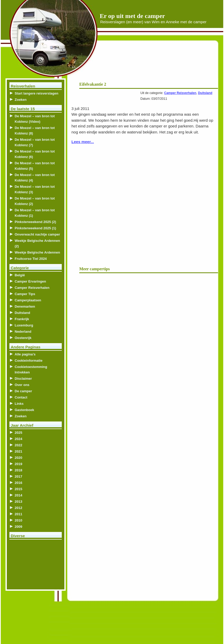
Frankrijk (22, 319)
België (20, 275)
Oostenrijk (23, 338)
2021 (18, 451)
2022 (18, 445)
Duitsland (205, 93)
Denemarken (25, 306)
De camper (23, 391)
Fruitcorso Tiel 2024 (31, 259)
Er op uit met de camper (132, 16)
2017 (18, 476)
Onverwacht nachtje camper (37, 234)
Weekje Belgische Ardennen (37, 252)
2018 (18, 470)
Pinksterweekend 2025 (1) (35, 228)
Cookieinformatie (29, 361)
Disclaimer (23, 379)
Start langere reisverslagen (37, 93)
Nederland (23, 332)
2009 (18, 527)
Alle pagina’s (25, 354)
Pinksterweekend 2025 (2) (35, 222)
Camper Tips (25, 294)
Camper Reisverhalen (180, 93)
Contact (21, 397)
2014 (18, 495)
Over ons (22, 385)
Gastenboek (24, 410)
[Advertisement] (155, 63)
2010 (18, 520)
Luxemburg (24, 325)
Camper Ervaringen (30, 281)
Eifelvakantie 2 (93, 84)
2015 (18, 489)
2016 (18, 483)
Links (19, 404)
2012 (18, 508)
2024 (18, 439)
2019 (18, 464)
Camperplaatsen (28, 300)
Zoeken (21, 100)
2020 (18, 458)
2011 (18, 514)
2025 (18, 433)
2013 (18, 502)
